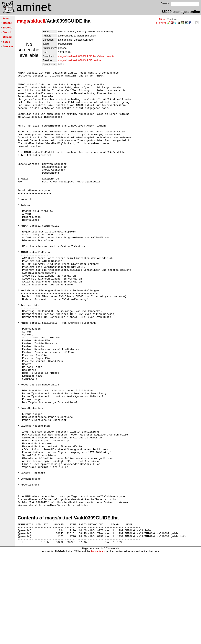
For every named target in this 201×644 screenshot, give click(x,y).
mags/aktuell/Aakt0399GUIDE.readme (80, 60)
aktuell (38, 21)
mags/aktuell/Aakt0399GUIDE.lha (77, 56)
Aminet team (98, 643)
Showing (161, 23)
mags (23, 21)
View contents (106, 56)
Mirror (162, 19)
